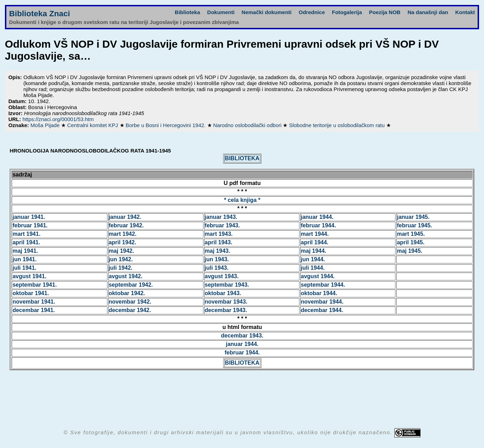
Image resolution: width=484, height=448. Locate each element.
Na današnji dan (428, 12)
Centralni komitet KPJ (93, 125)
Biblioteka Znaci (40, 14)
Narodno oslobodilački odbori (248, 125)
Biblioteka (187, 12)
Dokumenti (221, 12)
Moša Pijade (46, 125)
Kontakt (465, 12)
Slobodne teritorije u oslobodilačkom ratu (338, 125)
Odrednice (312, 12)
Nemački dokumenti (267, 12)
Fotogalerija (347, 12)
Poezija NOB (385, 12)
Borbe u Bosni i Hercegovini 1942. (166, 125)
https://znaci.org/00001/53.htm (58, 119)
